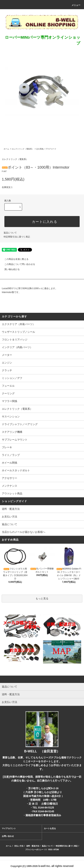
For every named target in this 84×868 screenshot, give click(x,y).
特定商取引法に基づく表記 (17, 237)
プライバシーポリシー (34, 850)
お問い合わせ (8, 836)
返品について (10, 233)
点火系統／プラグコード (46, 149)
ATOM (56, 850)
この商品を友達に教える (14, 259)
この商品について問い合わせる (18, 264)
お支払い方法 (9, 517)
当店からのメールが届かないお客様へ (24, 532)
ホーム (6, 149)
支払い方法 (19, 846)
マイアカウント (9, 828)
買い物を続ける (10, 269)
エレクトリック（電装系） (23, 149)
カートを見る (50, 828)
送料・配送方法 (11, 509)
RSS (50, 850)
